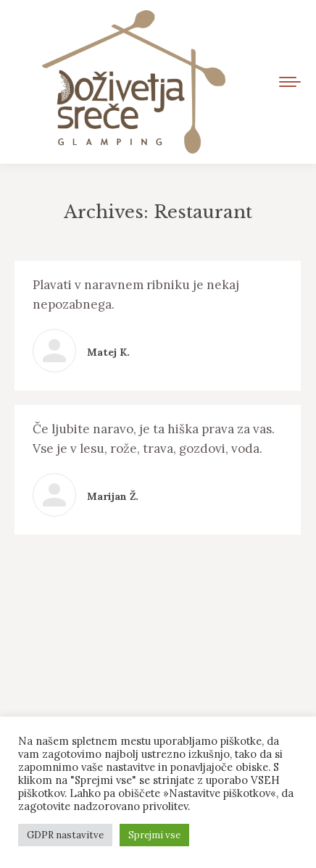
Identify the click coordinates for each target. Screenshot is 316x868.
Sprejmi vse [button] (154, 835)
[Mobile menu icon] (290, 82)
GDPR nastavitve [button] (65, 835)
